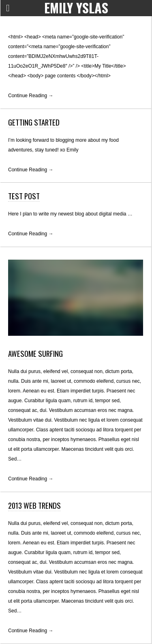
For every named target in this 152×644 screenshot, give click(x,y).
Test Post (24, 196)
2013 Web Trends (34, 505)
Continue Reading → (31, 96)
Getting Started (34, 122)
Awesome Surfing (35, 353)
